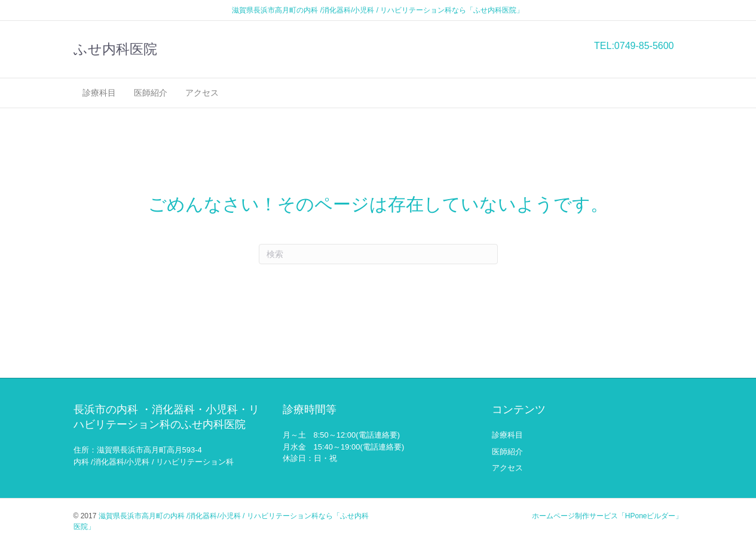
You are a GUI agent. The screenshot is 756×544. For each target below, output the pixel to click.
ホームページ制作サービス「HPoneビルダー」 (607, 516)
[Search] (378, 254)
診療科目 (99, 93)
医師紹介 (151, 93)
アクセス (202, 93)
